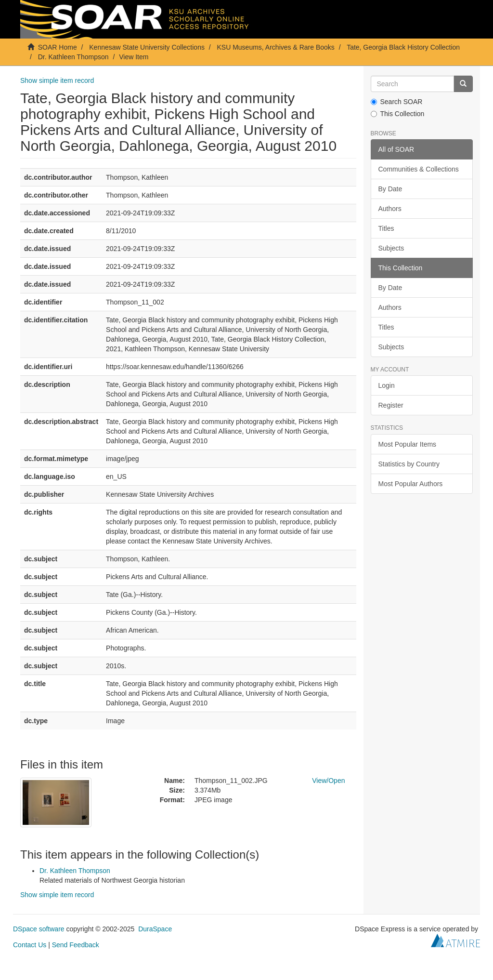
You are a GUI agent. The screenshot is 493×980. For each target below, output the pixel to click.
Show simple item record (57, 80)
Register (391, 405)
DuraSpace (155, 929)
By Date (390, 189)
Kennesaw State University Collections (147, 47)
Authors (390, 209)
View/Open (328, 781)
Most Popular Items (408, 444)
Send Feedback (76, 945)
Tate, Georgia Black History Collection (403, 47)
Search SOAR (397, 102)
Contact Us (30, 945)
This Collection (398, 114)
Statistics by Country (409, 464)
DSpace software (39, 929)
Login (387, 385)
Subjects (391, 248)
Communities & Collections (419, 169)
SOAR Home (58, 47)
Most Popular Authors (411, 484)
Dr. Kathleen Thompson (73, 57)
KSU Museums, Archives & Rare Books (276, 47)
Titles (386, 228)
